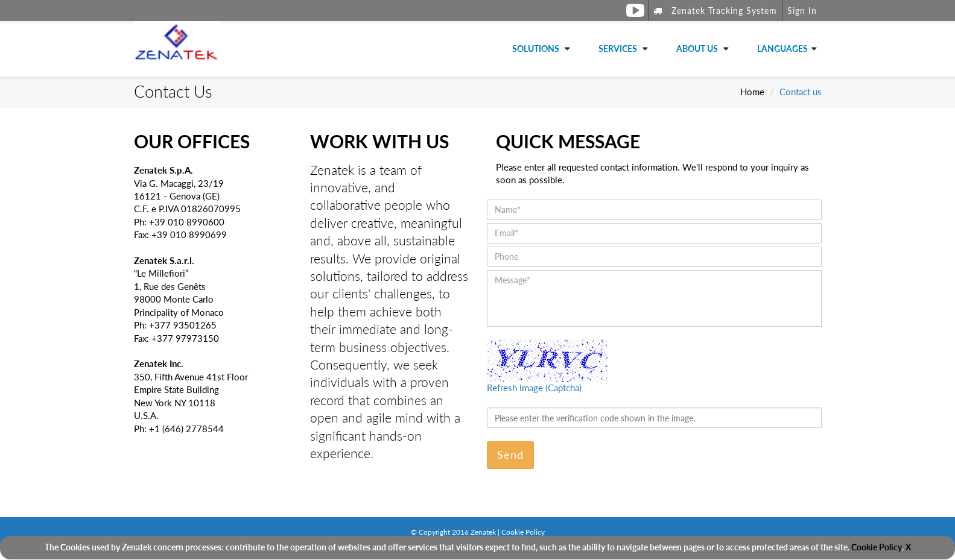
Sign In (802, 11)
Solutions (537, 49)
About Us (698, 49)
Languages (782, 49)
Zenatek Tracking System (715, 11)
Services (619, 49)
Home (752, 92)
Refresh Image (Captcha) (534, 388)
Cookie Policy (877, 547)
